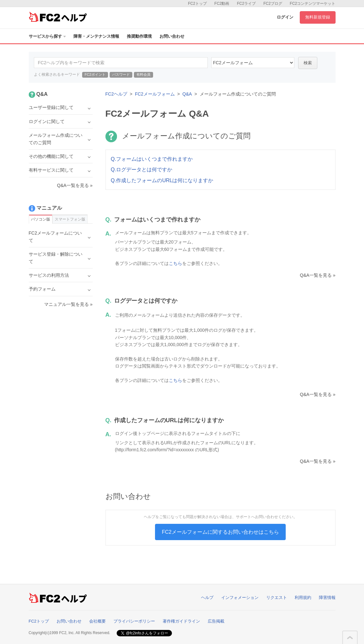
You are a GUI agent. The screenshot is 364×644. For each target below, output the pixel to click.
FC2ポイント (95, 74)
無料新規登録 (318, 17)
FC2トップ (197, 4)
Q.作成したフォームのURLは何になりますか (162, 180)
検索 (308, 63)
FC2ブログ (273, 4)
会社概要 (97, 621)
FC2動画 (222, 4)
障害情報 (327, 597)
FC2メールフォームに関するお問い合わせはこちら (220, 532)
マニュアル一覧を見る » (68, 304)
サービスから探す (47, 36)
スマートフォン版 (70, 219)
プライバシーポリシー (134, 621)
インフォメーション (240, 597)
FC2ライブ (246, 4)
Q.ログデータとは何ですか (142, 170)
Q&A (187, 94)
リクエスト (277, 597)
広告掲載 (216, 621)
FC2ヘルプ (116, 94)
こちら (175, 263)
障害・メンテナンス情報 (96, 36)
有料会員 (143, 74)
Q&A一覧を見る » (318, 275)
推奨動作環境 (139, 36)
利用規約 (303, 597)
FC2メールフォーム (155, 94)
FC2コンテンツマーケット (313, 4)
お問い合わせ (172, 36)
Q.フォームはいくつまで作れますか (152, 159)
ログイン (285, 17)
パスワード (121, 74)
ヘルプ (207, 597)
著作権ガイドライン (181, 621)
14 (253, 63)
